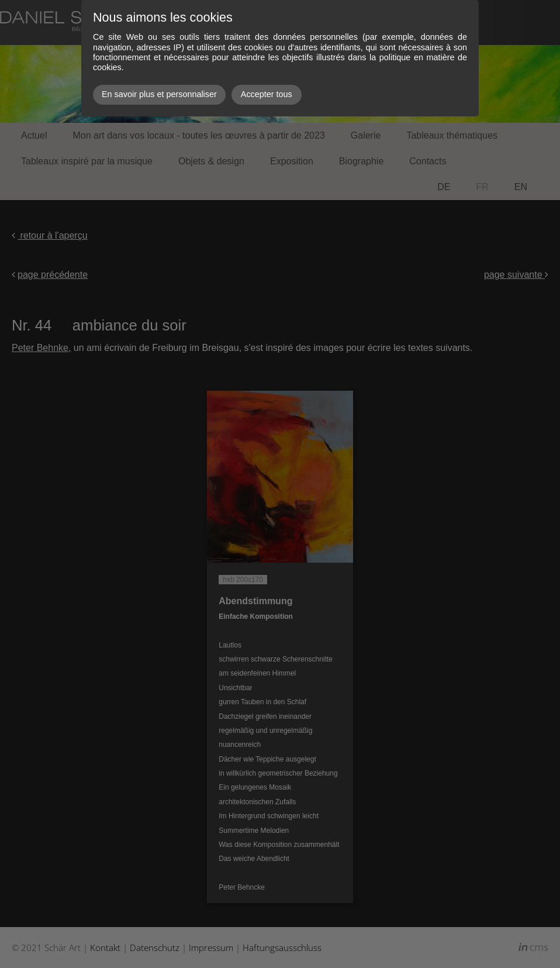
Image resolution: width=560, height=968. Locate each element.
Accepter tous (267, 94)
